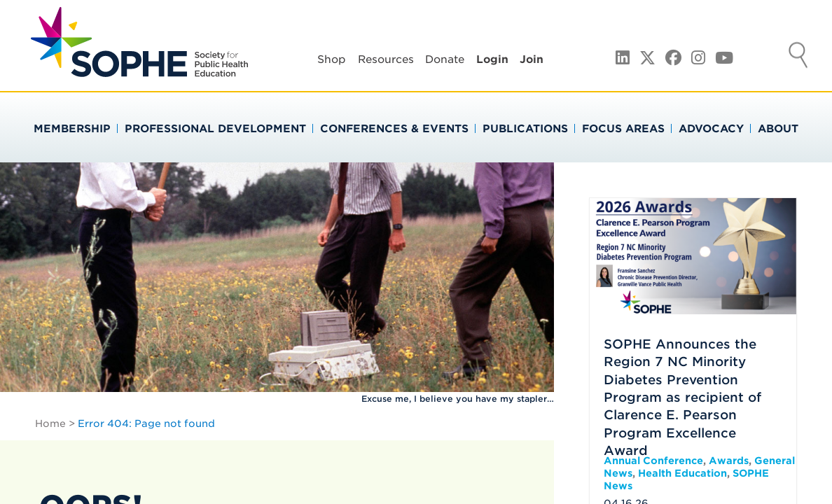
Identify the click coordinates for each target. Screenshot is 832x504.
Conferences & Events (394, 129)
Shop (332, 59)
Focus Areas (623, 129)
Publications (525, 129)
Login (492, 59)
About (778, 129)
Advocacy (711, 129)
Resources (386, 59)
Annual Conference (653, 461)
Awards (729, 461)
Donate (445, 59)
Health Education (682, 473)
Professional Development (215, 129)
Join (532, 59)
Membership (72, 129)
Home (50, 423)
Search (798, 57)
